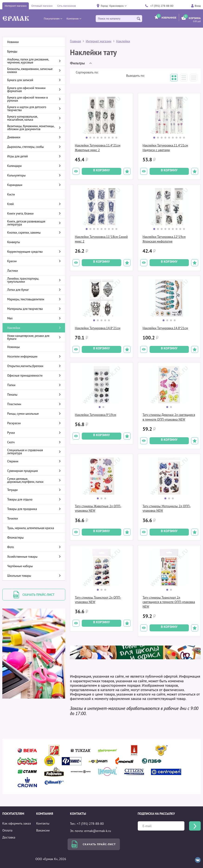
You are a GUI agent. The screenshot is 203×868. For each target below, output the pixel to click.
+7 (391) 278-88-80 (162, 6)
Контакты (43, 823)
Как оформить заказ (17, 823)
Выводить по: (135, 76)
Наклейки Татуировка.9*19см (95, 415)
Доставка (9, 837)
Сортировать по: (87, 72)
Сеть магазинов (66, 6)
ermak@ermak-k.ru (98, 831)
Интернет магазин (16, 6)
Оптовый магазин (42, 6)
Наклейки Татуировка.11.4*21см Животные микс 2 (98, 148)
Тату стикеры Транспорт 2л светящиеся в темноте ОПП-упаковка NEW (169, 602)
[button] (118, 6)
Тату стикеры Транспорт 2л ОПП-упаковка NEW (98, 600)
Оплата (7, 830)
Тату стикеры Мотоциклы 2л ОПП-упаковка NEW (167, 508)
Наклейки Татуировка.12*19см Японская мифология (164, 239)
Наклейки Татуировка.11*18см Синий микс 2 (101, 239)
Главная (75, 41)
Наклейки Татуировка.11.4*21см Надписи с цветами (165, 148)
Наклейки (123, 41)
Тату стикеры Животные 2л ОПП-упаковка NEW (98, 508)
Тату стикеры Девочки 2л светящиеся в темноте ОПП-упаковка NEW (169, 417)
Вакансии (43, 830)
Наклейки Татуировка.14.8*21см (98, 328)
